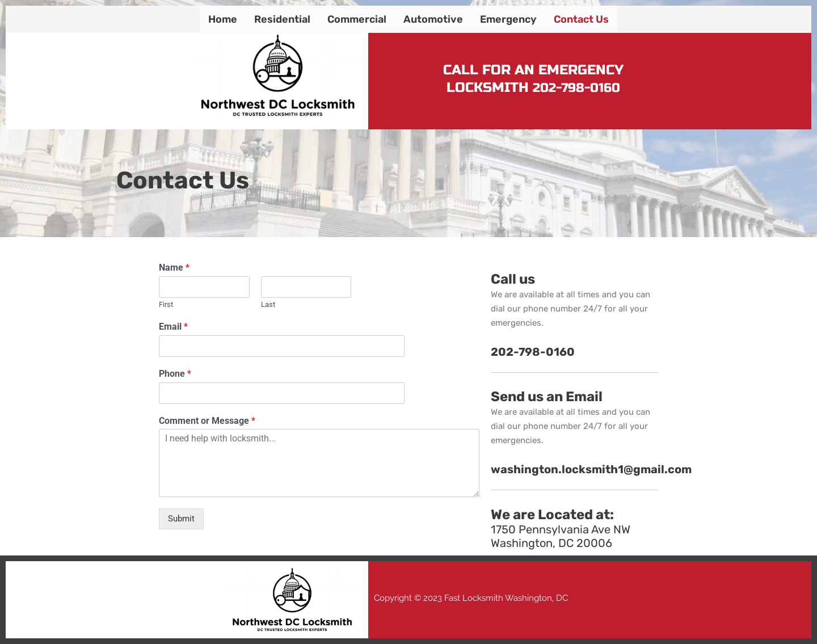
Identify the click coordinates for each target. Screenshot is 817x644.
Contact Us (581, 19)
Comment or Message (207, 421)
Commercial (357, 19)
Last (268, 304)
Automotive (433, 19)
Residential (282, 19)
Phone (175, 374)
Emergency (508, 19)
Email (173, 327)
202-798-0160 (576, 88)
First (166, 304)
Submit (181, 519)
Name (174, 268)
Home (223, 19)
